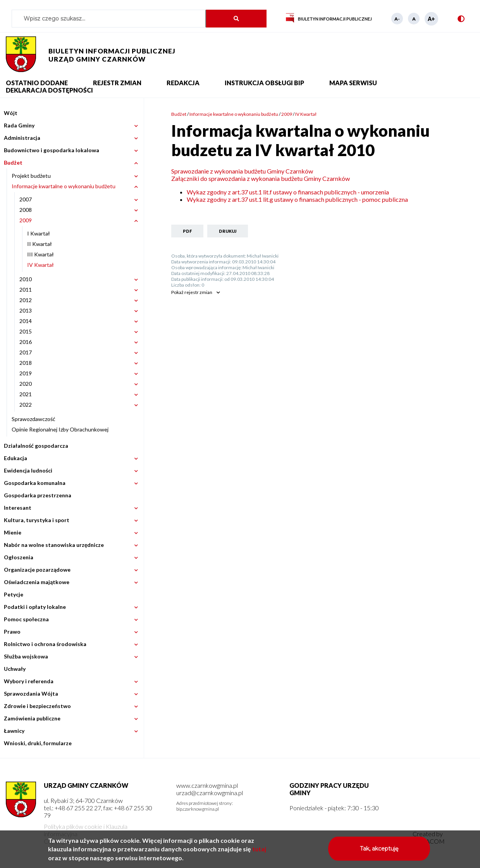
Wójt (11, 113)
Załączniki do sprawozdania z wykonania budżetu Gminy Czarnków (261, 178)
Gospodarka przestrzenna (38, 495)
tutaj (259, 852)
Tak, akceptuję (379, 852)
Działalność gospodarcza (36, 446)
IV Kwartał (40, 265)
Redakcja (183, 83)
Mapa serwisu (353, 83)
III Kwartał (40, 254)
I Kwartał (39, 233)
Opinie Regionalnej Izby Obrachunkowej (60, 429)
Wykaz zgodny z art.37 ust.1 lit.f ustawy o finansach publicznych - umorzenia (288, 192)
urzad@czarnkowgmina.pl (210, 793)
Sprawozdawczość (34, 419)
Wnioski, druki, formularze (38, 743)
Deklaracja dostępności (49, 90)
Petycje (14, 594)
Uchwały (15, 669)
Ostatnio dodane (37, 83)
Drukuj (228, 231)
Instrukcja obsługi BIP (264, 83)
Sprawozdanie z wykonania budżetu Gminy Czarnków (242, 171)
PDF (187, 231)
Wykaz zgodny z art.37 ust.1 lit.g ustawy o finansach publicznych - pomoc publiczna (297, 199)
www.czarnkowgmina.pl (207, 785)
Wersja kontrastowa (458, 19)
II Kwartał (40, 244)
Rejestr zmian (117, 83)
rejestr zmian (192, 292)
